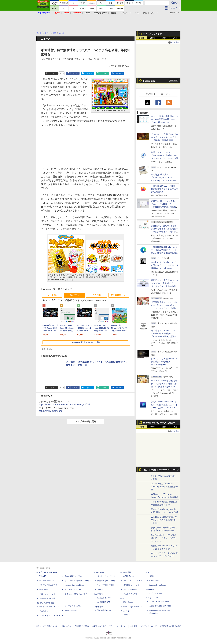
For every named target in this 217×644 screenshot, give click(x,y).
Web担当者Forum (46, 581)
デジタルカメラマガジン (49, 607)
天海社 (152, 576)
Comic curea (154, 581)
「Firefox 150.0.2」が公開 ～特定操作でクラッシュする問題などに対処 (165, 189)
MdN (122, 598)
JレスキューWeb (130, 590)
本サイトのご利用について (47, 626)
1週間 (164, 38)
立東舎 (100, 590)
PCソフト (74, 295)
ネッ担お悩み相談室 (47, 598)
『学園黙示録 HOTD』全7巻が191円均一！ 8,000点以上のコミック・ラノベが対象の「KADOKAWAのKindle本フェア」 (165, 308)
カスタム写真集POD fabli (160, 606)
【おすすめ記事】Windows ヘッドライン (161, 470)
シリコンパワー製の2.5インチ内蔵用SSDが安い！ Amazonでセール (164, 362)
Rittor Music (100, 572)
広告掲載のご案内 (82, 626)
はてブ (90, 73)
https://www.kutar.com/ (51, 411)
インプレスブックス (73, 606)
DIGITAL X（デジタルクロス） (77, 594)
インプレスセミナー (73, 590)
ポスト (53, 73)
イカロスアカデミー (131, 594)
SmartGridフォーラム (73, 576)
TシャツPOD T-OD (106, 585)
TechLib (126, 615)
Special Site (149, 81)
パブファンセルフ (157, 593)
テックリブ (125, 611)
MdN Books (128, 602)
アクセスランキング (152, 34)
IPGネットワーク (153, 598)
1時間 (142, 38)
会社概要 (134, 626)
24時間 (153, 38)
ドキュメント (126, 13)
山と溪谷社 (99, 594)
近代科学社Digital (104, 610)
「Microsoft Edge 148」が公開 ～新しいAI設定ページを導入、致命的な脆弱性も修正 (165, 250)
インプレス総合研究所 (48, 585)
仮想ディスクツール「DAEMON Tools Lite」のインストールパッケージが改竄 (165, 155)
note (105, 73)
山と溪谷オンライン (105, 598)
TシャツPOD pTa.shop (159, 601)
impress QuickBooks (157, 585)
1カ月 (175, 38)
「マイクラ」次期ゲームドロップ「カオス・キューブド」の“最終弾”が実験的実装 (165, 137)
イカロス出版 (126, 572)
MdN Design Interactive (133, 607)
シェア (75, 73)
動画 (145, 13)
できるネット (45, 611)
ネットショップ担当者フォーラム (78, 581)
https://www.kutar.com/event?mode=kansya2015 (64, 405)
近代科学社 (99, 607)
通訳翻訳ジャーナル (131, 585)
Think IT (43, 576)
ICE (148, 572)
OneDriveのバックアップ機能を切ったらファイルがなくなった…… (165, 538)
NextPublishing (71, 610)
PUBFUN (150, 590)
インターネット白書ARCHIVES (52, 616)
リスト (62, 73)
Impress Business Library (75, 585)
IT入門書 (97, 295)
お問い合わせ (66, 626)
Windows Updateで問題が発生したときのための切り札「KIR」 (164, 520)
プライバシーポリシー (118, 626)
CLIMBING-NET (104, 602)
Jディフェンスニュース (133, 581)
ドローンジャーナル (47, 594)
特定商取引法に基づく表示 (170, 626)
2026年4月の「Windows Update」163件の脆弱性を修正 (164, 487)
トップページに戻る (85, 421)
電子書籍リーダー (119, 295)
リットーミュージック (106, 576)
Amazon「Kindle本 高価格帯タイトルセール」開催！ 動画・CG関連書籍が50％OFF (164, 384)
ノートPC (52, 295)
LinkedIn (119, 73)
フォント (155, 13)
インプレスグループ (148, 626)
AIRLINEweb (128, 576)
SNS (137, 13)
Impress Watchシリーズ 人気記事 (159, 423)
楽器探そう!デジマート (106, 581)
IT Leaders (44, 590)
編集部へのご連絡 (99, 626)
